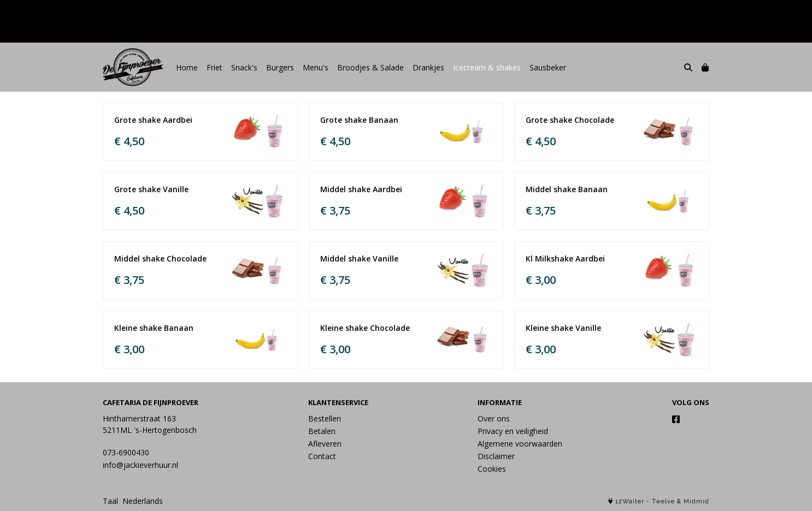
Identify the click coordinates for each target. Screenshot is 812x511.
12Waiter (630, 501)
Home (187, 67)
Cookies (492, 469)
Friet (214, 67)
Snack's (244, 67)
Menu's (316, 67)
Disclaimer (496, 456)
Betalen (322, 431)
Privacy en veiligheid (513, 431)
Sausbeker (548, 67)
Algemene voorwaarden (520, 444)
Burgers (280, 67)
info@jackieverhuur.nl (140, 465)
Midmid (696, 501)
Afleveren (325, 444)
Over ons (494, 418)
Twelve (663, 501)
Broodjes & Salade (370, 67)
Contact (322, 456)
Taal (110, 501)
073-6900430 (126, 452)
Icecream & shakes (487, 67)
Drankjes (428, 67)
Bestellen (325, 418)
